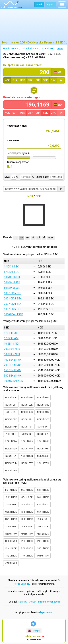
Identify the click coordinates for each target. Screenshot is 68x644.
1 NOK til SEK (11, 267)
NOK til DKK (43, 405)
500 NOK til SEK (13, 309)
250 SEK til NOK (13, 370)
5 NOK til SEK (11, 272)
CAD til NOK (43, 505)
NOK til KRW (11, 441)
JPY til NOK (43, 527)
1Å (33, 238)
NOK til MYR (43, 441)
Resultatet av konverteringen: (22, 97)
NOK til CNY (43, 419)
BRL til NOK (27, 512)
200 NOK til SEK (13, 299)
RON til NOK (27, 548)
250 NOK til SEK (13, 304)
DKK (53, 80)
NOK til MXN (27, 441)
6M (27, 238)
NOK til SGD (43, 456)
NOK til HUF (27, 427)
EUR (15, 80)
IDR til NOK (43, 519)
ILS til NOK (11, 527)
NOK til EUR (11, 398)
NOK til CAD (43, 412)
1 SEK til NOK (11, 333)
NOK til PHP (27, 449)
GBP (30, 80)
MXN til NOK (27, 534)
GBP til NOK (43, 490)
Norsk (39, 5)
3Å (39, 238)
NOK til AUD (27, 412)
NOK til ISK (11, 412)
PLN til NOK (11, 548)
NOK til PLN (11, 456)
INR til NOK (27, 527)
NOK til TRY (27, 463)
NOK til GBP (43, 398)
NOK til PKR (43, 449)
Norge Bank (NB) (22, 584)
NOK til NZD (11, 449)
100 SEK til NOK (13, 360)
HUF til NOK (27, 519)
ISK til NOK (11, 505)
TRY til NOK (27, 556)
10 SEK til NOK (12, 344)
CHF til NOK (11, 497)
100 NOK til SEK (13, 293)
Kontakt (23, 602)
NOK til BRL (27, 419)
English (51, 5)
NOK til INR (27, 434)
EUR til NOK (11, 490)
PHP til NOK (27, 541)
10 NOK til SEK (12, 277)
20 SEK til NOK (12, 349)
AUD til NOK (27, 505)
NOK (7, 80)
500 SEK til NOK (13, 376)
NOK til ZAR (11, 471)
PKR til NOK (43, 541)
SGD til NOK (43, 548)
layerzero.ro (46, 612)
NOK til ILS (11, 434)
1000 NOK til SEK (13, 314)
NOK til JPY (43, 434)
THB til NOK (11, 556)
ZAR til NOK (11, 563)
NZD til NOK (11, 541)
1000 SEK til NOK (13, 381)
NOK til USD (27, 398)
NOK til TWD (43, 463)
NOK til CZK (11, 419)
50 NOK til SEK (12, 288)
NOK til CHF (11, 405)
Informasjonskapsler (49, 602)
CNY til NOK (43, 512)
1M (16, 238)
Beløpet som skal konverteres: (23, 65)
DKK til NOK (43, 497)
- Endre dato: (41, 177)
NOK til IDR (43, 427)
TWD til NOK (43, 556)
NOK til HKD (11, 427)
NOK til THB (11, 463)
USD (23, 80)
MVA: (8, 177)
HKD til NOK (11, 519)
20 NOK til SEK (12, 282)
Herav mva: (13, 140)
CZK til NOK (11, 512)
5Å (44, 238)
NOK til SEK (27, 405)
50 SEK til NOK (12, 354)
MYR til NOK (43, 534)
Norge (34, 631)
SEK (45, 80)
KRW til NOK (11, 534)
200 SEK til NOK (13, 365)
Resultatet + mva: (17, 126)
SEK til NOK (27, 497)
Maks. (51, 238)
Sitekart (32, 602)
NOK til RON (27, 456)
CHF (38, 80)
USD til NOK (27, 490)
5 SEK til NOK (11, 338)
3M (22, 238)
